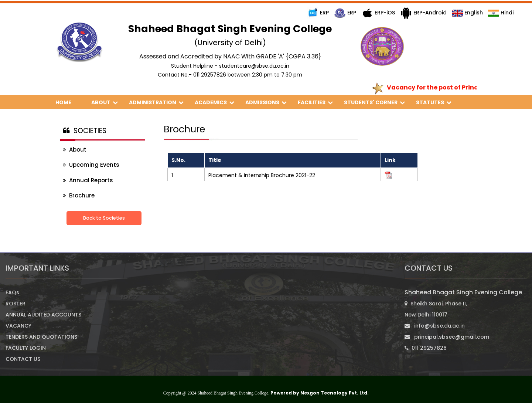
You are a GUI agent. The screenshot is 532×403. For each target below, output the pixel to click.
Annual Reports (88, 180)
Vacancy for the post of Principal (442, 87)
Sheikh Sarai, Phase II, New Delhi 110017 (436, 309)
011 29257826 (426, 348)
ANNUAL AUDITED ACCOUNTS (43, 315)
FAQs (12, 292)
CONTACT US (23, 359)
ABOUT (105, 102)
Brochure (79, 195)
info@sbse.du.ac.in (435, 326)
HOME (68, 102)
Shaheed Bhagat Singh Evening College (463, 292)
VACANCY (18, 326)
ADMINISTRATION (156, 102)
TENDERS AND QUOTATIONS (41, 337)
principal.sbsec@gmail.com (447, 337)
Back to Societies (104, 218)
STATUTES (434, 102)
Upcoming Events (91, 165)
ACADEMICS (214, 102)
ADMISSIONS (266, 102)
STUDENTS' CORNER (374, 102)
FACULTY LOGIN (26, 348)
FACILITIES (315, 102)
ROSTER (16, 304)
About (75, 150)
